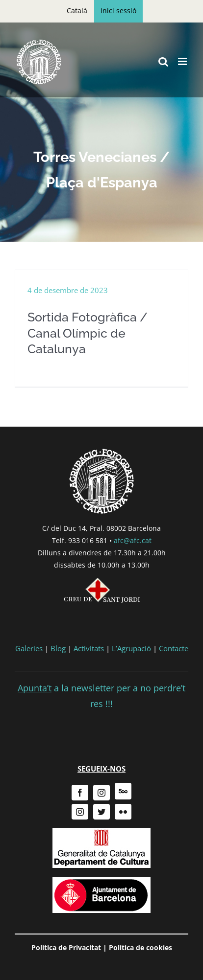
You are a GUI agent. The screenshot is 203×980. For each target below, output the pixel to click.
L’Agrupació (131, 648)
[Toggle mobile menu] (183, 61)
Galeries (29, 648)
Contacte (174, 648)
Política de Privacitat (66, 947)
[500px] (123, 791)
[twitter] (101, 812)
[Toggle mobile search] (163, 61)
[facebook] (80, 793)
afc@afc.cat (133, 540)
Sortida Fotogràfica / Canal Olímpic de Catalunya (88, 333)
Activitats (89, 648)
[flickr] (123, 812)
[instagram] (101, 793)
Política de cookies (140, 947)
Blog (58, 648)
